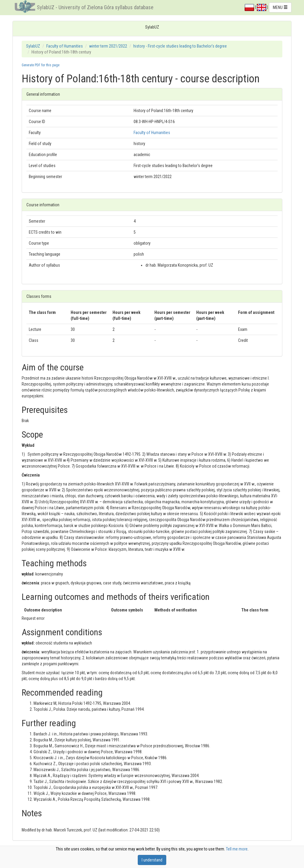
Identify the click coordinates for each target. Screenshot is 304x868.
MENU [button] (280, 7)
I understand (152, 860)
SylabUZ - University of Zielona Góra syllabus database (95, 7)
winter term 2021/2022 (108, 46)
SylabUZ (33, 46)
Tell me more (237, 849)
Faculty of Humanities (65, 46)
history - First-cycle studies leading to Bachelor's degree (180, 46)
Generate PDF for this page (41, 65)
